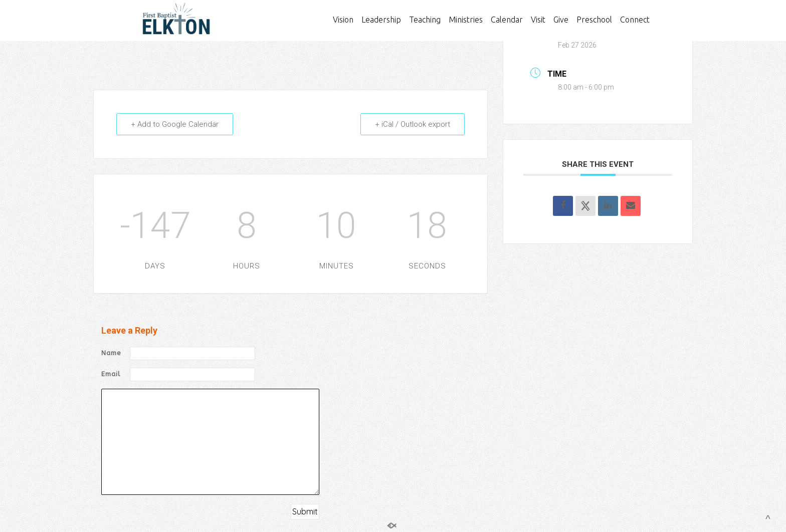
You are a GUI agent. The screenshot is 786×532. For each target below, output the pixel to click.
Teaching (425, 20)
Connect (635, 20)
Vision (343, 20)
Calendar (507, 20)
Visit (538, 20)
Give (561, 20)
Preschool (594, 20)
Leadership (381, 20)
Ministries (466, 20)
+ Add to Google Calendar (175, 124)
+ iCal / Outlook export (413, 124)
